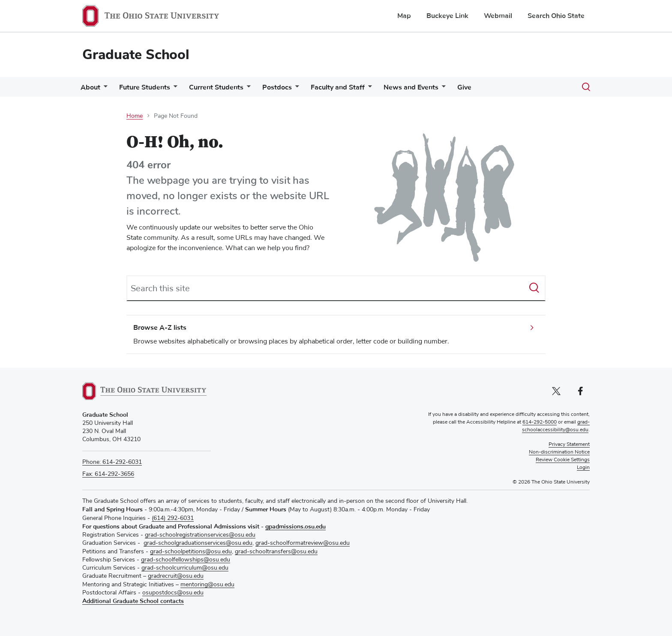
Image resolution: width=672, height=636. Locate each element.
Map (404, 16)
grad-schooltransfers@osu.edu (276, 552)
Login (583, 468)
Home (135, 116)
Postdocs (289, 87)
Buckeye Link (447, 16)
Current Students (225, 87)
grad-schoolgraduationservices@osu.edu (198, 543)
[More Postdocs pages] (307, 89)
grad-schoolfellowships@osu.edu (186, 560)
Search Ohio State (556, 16)
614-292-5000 (540, 422)
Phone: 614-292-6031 (112, 462)
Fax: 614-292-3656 (108, 474)
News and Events (430, 87)
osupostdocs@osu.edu (173, 593)
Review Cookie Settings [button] (563, 460)
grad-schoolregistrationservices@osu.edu (200, 535)
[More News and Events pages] (461, 89)
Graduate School (136, 55)
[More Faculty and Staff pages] (384, 89)
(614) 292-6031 (173, 518)
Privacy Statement (569, 445)
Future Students (150, 87)
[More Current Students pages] (255, 89)
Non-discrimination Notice (559, 452)
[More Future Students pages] (179, 89)
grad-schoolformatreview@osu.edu (303, 543)
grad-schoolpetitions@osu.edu (191, 552)
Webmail (498, 16)
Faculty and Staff (353, 87)
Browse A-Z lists (160, 328)
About (92, 87)
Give (487, 87)
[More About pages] (105, 89)
